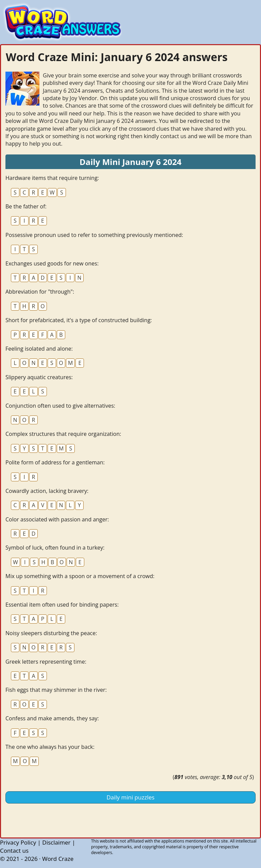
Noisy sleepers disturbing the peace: (51, 633)
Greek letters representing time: (46, 662)
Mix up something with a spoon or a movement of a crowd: (80, 576)
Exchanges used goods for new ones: (52, 263)
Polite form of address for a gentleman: (55, 462)
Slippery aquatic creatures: (39, 377)
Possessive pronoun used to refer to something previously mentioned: (94, 235)
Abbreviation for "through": (40, 292)
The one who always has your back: (50, 747)
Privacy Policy (18, 842)
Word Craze (58, 859)
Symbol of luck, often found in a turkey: (55, 548)
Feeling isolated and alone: (39, 349)
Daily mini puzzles (130, 797)
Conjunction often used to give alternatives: (60, 406)
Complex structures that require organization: (63, 434)
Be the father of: (26, 206)
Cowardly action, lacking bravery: (47, 491)
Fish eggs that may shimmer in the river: (56, 690)
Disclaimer (56, 842)
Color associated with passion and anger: (57, 519)
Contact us (14, 851)
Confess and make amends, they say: (52, 718)
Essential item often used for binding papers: (62, 605)
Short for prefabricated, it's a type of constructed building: (79, 320)
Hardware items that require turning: (52, 178)
